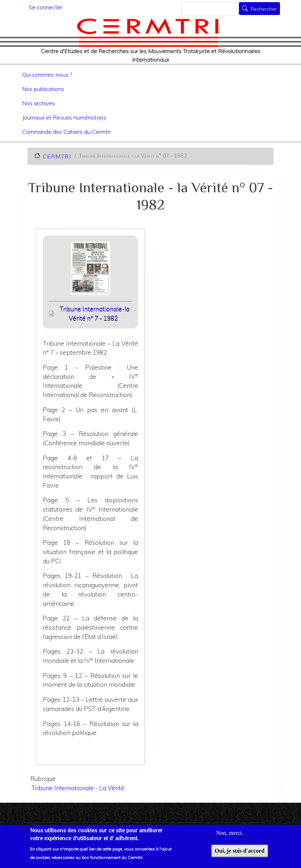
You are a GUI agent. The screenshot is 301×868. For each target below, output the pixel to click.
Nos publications (43, 89)
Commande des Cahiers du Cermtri (66, 132)
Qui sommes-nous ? (47, 75)
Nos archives (39, 103)
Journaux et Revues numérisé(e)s (64, 117)
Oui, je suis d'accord (240, 855)
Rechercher (264, 9)
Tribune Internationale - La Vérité (78, 788)
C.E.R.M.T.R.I (57, 156)
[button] (91, 271)
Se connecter (45, 7)
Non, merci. (230, 837)
